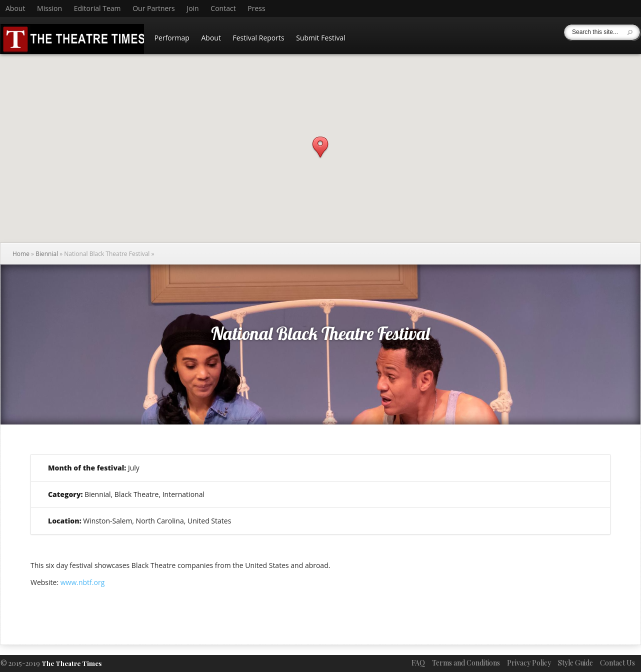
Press (256, 8)
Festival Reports (259, 38)
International (183, 494)
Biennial (47, 254)
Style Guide (575, 663)
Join (192, 8)
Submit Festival (321, 38)
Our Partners (154, 8)
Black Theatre (137, 494)
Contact (223, 8)
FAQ (418, 663)
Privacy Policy (529, 663)
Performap (172, 38)
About (15, 8)
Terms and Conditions (466, 663)
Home (21, 254)
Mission (49, 8)
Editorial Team (97, 8)
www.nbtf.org (83, 582)
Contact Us (617, 663)
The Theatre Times (71, 663)
